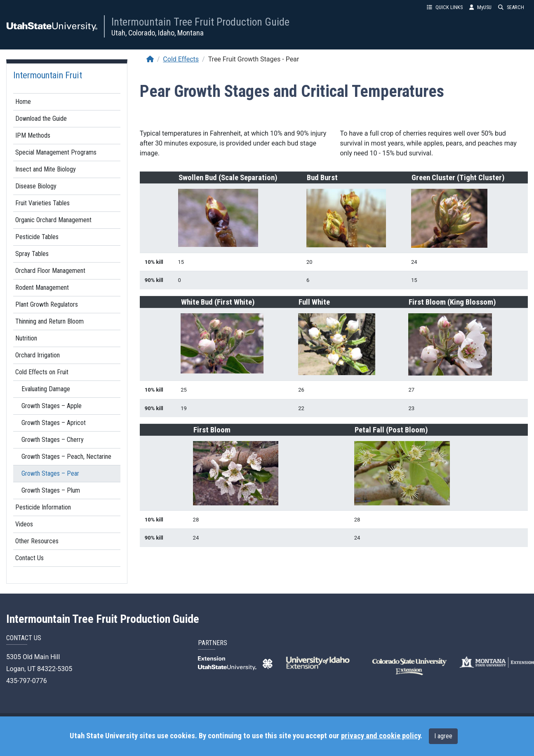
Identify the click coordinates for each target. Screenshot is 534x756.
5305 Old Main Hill (33, 657)
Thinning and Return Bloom (49, 321)
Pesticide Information (43, 507)
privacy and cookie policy (381, 736)
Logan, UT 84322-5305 (39, 669)
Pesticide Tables (37, 237)
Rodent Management (42, 288)
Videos (24, 524)
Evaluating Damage (46, 389)
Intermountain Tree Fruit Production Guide (200, 22)
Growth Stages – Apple (52, 406)
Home (23, 102)
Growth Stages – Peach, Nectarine (66, 457)
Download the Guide (41, 119)
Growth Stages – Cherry (53, 440)
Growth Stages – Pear (50, 473)
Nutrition (26, 338)
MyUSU (480, 7)
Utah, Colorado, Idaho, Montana (158, 33)
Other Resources (37, 541)
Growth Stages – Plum (51, 490)
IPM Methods (33, 135)
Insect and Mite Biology (46, 169)
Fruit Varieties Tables (42, 203)
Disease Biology (36, 186)
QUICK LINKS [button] (445, 7)
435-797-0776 (27, 681)
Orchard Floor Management (50, 271)
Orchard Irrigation (38, 355)
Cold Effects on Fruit (42, 372)
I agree (443, 736)
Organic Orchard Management (53, 220)
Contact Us (29, 558)
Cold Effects (181, 59)
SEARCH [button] (511, 7)
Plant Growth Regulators (47, 304)
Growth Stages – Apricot (54, 423)
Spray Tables (32, 254)
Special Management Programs (56, 152)
